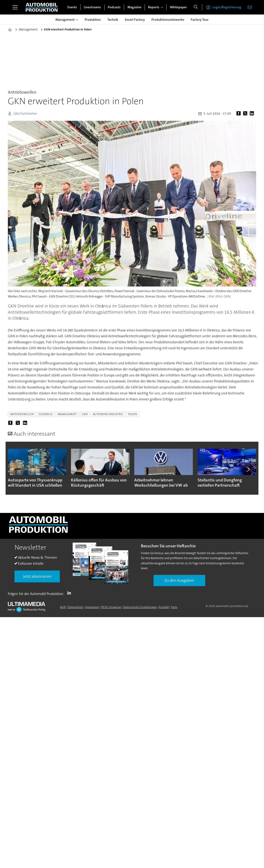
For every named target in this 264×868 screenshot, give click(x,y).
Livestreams (92, 7)
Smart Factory (135, 20)
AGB (63, 607)
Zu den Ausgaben (179, 580)
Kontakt (164, 607)
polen (133, 414)
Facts (174, 607)
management (67, 414)
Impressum (92, 607)
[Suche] (196, 7)
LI (70, 593)
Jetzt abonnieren (37, 576)
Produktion (93, 20)
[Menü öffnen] (15, 7)
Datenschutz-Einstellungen (140, 607)
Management (65, 20)
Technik (113, 20)
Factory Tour (200, 20)
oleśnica (45, 414)
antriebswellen (22, 414)
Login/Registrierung (227, 7)
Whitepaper (178, 7)
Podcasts (114, 7)
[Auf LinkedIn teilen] (253, 114)
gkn (85, 414)
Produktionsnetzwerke (168, 20)
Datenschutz (75, 607)
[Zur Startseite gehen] (42, 7)
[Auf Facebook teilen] (239, 114)
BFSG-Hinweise (111, 607)
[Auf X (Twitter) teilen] (246, 114)
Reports (154, 7)
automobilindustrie (108, 414)
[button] (248, 469)
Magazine (134, 7)
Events (72, 7)
